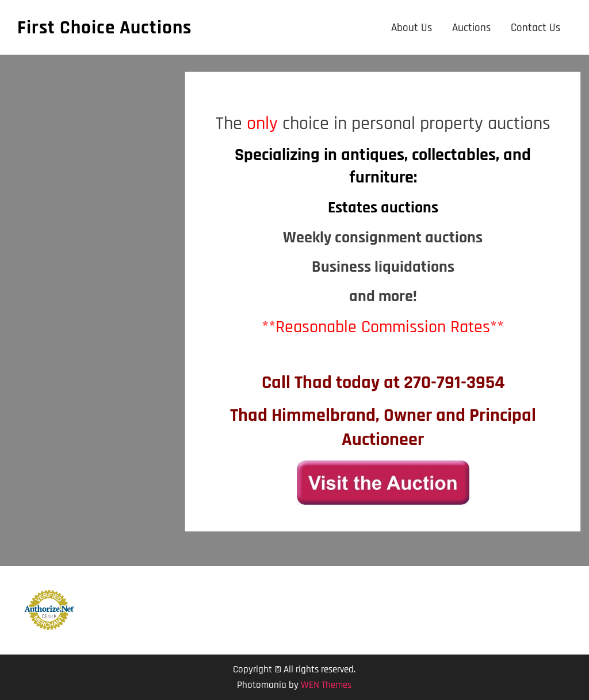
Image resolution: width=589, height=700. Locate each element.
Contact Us (536, 28)
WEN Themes (326, 685)
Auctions (471, 28)
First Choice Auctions (104, 28)
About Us (412, 28)
